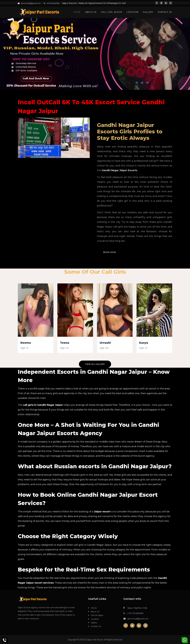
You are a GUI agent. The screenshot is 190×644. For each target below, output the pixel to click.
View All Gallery (95, 364)
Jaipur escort (102, 512)
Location (132, 12)
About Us (91, 12)
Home (77, 12)
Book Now (110, 252)
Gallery (148, 12)
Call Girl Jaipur (112, 12)
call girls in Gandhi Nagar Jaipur (43, 405)
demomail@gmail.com (31, 3)
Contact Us (165, 12)
